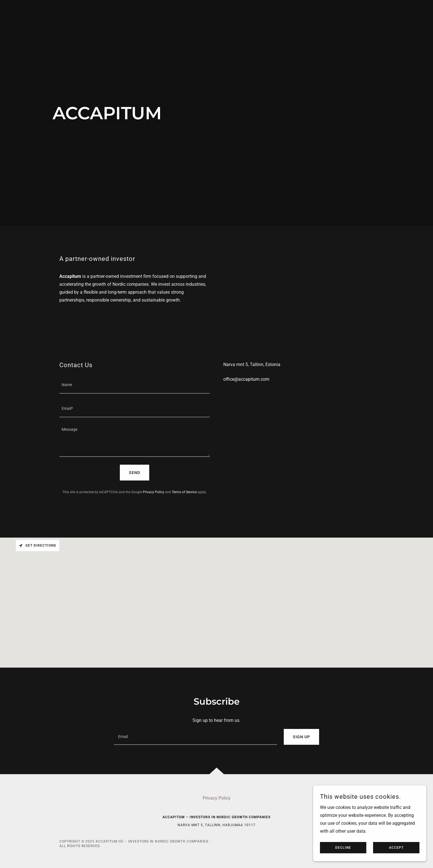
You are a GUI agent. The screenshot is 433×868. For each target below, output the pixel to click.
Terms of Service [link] (184, 492)
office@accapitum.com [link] (246, 379)
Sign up (301, 737)
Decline (343, 848)
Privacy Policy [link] (153, 492)
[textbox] (135, 385)
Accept (396, 848)
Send (135, 473)
